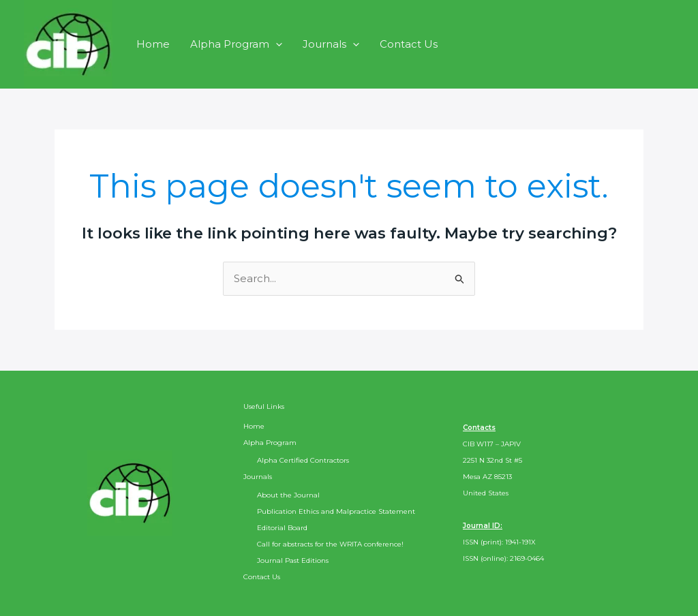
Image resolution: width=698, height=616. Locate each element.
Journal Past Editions (293, 560)
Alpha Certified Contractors (303, 460)
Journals (331, 44)
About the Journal (288, 495)
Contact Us (409, 44)
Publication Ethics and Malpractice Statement (336, 511)
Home (153, 44)
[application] (276, 44)
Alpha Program (236, 44)
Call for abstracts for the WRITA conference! (330, 544)
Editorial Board (282, 528)
